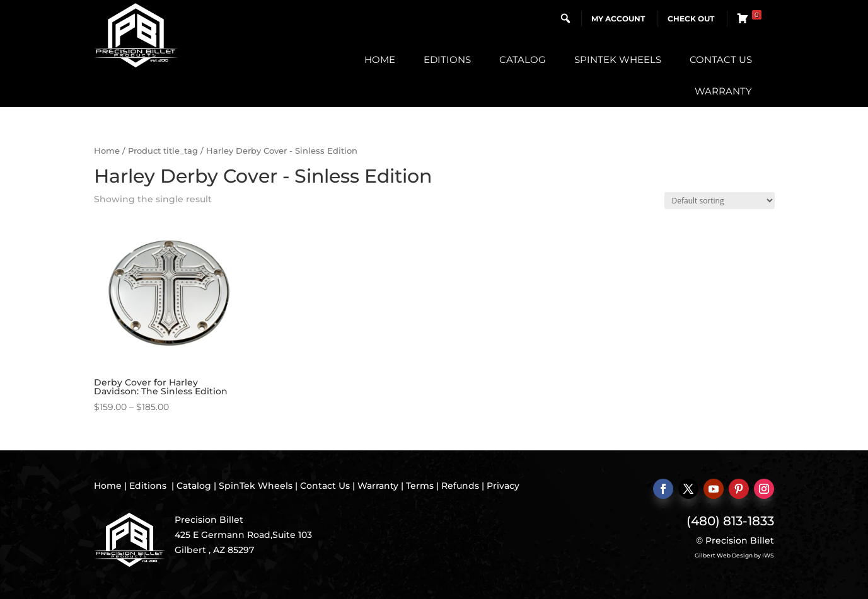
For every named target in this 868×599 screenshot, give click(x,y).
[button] (565, 18)
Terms (420, 486)
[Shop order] (720, 201)
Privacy (503, 486)
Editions (447, 60)
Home (380, 60)
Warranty (723, 91)
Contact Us (721, 60)
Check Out (691, 19)
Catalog (523, 60)
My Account (618, 19)
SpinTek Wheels (618, 60)
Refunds (460, 486)
